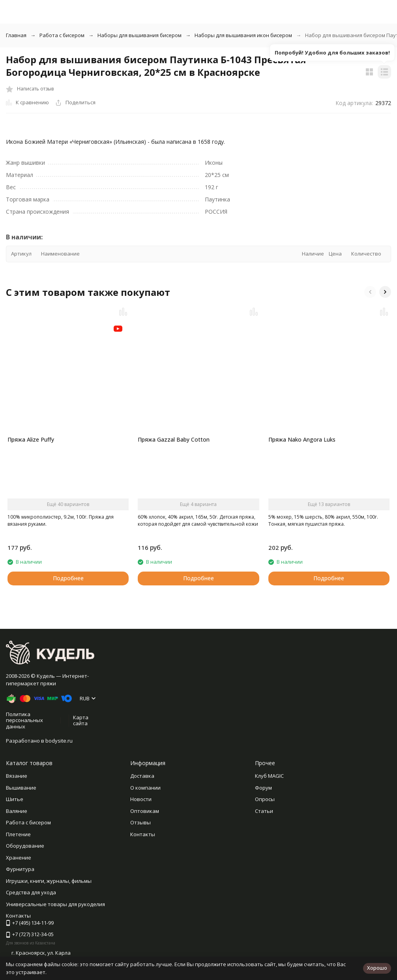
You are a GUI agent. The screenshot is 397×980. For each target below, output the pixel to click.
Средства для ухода (31, 892)
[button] (370, 292)
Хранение (19, 858)
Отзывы (140, 822)
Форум (263, 788)
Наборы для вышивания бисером (140, 35)
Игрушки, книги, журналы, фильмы (49, 881)
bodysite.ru (59, 741)
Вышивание (21, 788)
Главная (16, 35)
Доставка (142, 776)
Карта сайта (81, 720)
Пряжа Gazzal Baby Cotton (174, 439)
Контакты (143, 834)
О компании (145, 788)
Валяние (17, 811)
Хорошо (377, 968)
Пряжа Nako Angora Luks (302, 439)
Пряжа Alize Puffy (31, 439)
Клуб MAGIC (269, 776)
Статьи (264, 811)
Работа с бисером (62, 35)
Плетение (18, 834)
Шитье (15, 799)
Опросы (265, 799)
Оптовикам (145, 811)
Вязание (17, 776)
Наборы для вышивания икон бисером (243, 35)
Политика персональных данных (24, 720)
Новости (141, 799)
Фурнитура (20, 869)
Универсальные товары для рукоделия (55, 904)
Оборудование (25, 846)
